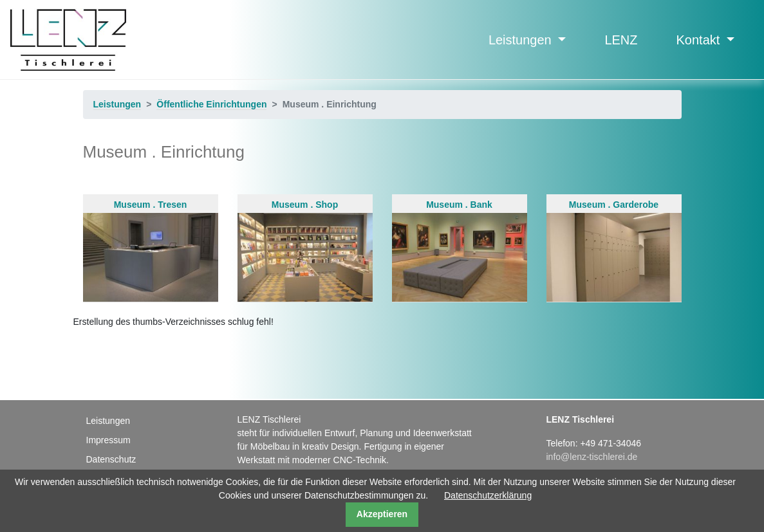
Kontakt (700, 40)
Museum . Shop (305, 250)
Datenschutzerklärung (488, 495)
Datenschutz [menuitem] (111, 459)
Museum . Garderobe (614, 250)
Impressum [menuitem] (108, 440)
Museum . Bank (460, 250)
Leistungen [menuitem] (108, 421)
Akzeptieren (382, 514)
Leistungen (522, 40)
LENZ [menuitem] (621, 40)
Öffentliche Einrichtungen (211, 104)
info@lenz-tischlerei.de (592, 457)
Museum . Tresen (151, 250)
